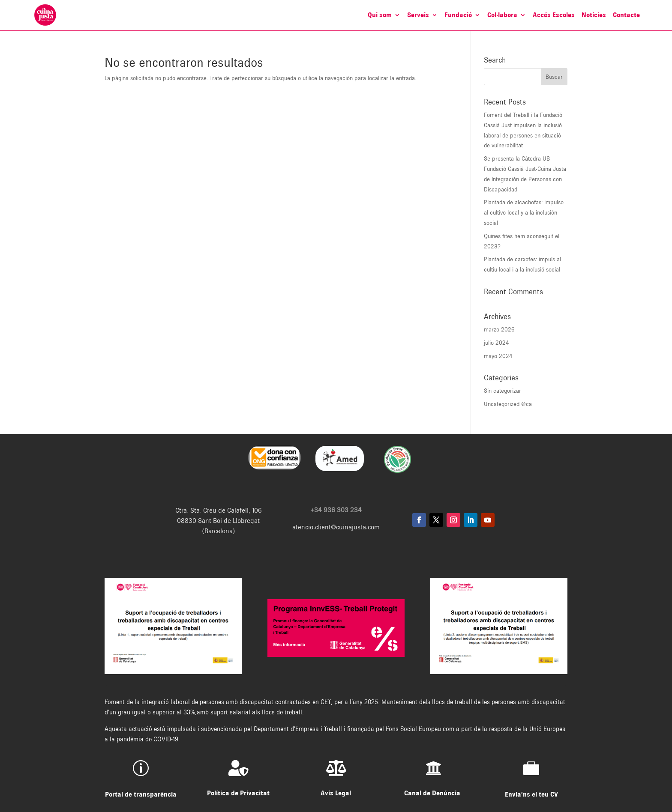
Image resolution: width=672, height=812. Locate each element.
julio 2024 (496, 343)
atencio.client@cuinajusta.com (336, 527)
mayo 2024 (498, 356)
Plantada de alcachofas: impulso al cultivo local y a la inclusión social (524, 212)
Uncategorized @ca (508, 404)
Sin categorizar (502, 391)
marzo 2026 (499, 329)
